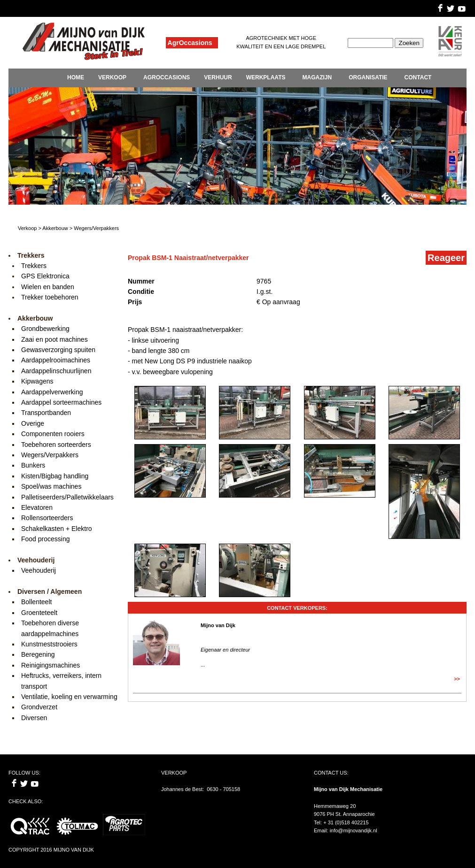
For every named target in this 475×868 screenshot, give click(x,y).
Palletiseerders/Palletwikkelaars (67, 497)
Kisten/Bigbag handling (55, 476)
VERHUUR (218, 77)
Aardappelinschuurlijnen (56, 371)
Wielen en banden (48, 287)
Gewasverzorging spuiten (58, 350)
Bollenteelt (36, 602)
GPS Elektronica (45, 276)
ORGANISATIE (368, 77)
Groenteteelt (39, 613)
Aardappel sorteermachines (61, 402)
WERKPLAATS (266, 77)
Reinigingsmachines (51, 665)
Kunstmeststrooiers (49, 644)
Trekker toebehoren (50, 297)
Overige (33, 423)
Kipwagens (37, 381)
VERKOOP (112, 77)
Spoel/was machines (51, 486)
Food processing (46, 539)
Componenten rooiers (53, 434)
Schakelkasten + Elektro (57, 529)
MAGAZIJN (317, 77)
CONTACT (418, 77)
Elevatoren (37, 507)
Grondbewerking (45, 329)
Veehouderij (39, 570)
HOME (76, 77)
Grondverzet (39, 707)
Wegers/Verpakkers (50, 455)
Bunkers (33, 465)
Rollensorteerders (47, 518)
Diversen (34, 718)
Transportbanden (46, 413)
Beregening (38, 654)
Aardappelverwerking (52, 392)
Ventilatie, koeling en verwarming (69, 697)
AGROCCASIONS (167, 77)
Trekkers (34, 266)
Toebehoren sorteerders (56, 445)
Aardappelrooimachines (56, 360)
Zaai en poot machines (55, 339)
